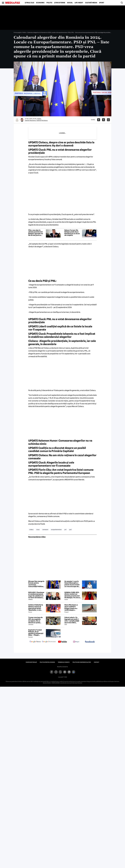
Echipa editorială (31, 662)
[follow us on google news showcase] (49, 642)
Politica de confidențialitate (82, 662)
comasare (45, 530)
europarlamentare (56, 530)
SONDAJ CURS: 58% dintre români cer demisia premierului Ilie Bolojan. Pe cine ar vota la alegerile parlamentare (73, 595)
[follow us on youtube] (62, 642)
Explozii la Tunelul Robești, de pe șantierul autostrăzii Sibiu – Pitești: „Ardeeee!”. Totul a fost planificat (36, 633)
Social (70, 3)
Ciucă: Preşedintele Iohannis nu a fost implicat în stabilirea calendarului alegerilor (62, 335)
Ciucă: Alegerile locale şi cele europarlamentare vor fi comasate (51, 464)
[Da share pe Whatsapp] (108, 120)
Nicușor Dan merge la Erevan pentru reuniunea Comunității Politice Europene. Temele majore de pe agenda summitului (36, 584)
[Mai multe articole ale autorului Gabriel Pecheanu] (22, 120)
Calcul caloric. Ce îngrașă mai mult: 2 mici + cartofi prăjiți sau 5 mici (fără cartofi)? (72, 620)
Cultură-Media (91, 3)
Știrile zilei (29, 3)
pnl (65, 530)
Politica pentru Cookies (47, 662)
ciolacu (31, 530)
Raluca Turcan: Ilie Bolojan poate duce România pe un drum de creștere (72, 233)
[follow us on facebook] (90, 642)
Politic (49, 3)
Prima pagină (18, 32)
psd (70, 530)
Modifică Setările (62, 667)
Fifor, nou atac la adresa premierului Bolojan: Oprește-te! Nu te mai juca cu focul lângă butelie (36, 233)
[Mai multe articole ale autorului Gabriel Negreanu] (17, 120)
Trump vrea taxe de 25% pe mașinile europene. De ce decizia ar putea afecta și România (35, 620)
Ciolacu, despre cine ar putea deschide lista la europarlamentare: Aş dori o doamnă (61, 144)
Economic (40, 3)
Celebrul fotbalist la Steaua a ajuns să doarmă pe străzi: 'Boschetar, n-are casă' (36, 607)
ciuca (38, 530)
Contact (97, 662)
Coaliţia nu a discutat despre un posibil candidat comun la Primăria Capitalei (57, 449)
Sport (102, 3)
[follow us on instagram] (76, 642)
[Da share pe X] (104, 120)
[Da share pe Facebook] (99, 120)
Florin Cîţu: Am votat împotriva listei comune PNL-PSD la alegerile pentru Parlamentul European (61, 471)
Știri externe (60, 3)
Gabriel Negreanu (30, 120)
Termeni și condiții (64, 662)
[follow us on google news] (35, 642)
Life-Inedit (79, 3)
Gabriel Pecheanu (42, 120)
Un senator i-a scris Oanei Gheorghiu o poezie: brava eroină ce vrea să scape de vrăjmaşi (72, 584)
